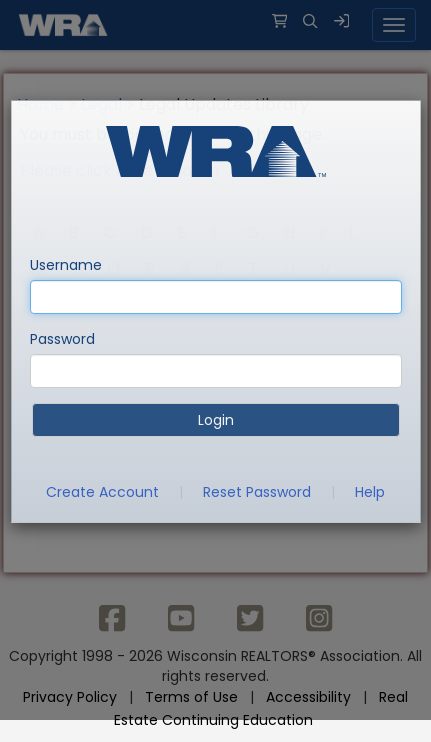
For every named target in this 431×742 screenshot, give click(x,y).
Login (216, 420)
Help (370, 492)
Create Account (102, 492)
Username (66, 265)
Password (62, 339)
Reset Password (257, 492)
